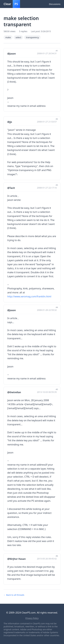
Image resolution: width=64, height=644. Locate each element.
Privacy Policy (32, 618)
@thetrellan (14, 392)
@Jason (12, 54)
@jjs (10, 122)
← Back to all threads (14, 595)
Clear (12, 4)
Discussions (55, 4)
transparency (32, 37)
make (8, 37)
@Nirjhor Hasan (16, 559)
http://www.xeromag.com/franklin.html (29, 296)
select (18, 37)
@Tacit (11, 188)
